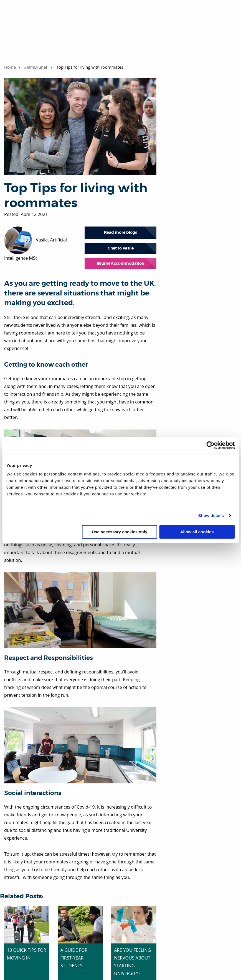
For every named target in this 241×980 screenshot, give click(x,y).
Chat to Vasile (121, 248)
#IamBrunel (36, 67)
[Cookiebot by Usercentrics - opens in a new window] (210, 445)
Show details (211, 515)
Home (10, 67)
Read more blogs (120, 232)
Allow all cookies (197, 532)
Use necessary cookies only (120, 532)
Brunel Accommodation (121, 263)
